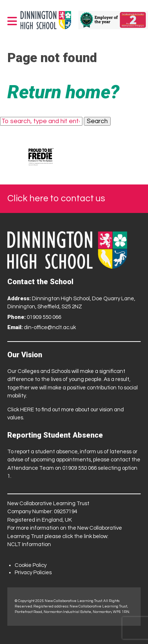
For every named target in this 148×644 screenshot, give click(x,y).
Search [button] (97, 121)
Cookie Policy (31, 565)
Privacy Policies (33, 573)
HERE (27, 410)
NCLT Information (29, 544)
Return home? (63, 92)
